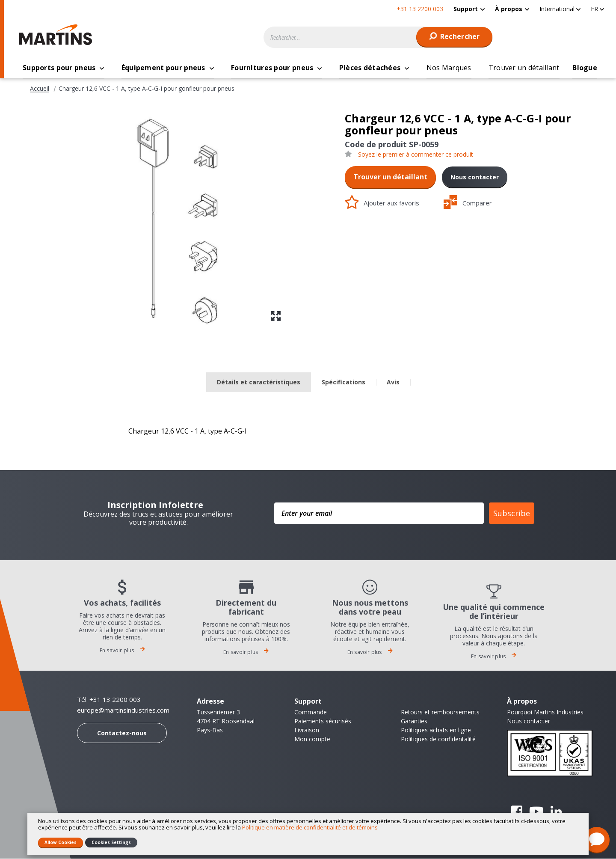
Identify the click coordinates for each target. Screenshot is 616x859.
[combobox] (378, 37)
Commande (311, 712)
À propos (509, 9)
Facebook (517, 812)
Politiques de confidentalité (438, 739)
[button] (560, 9)
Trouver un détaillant (390, 177)
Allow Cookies (61, 842)
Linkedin (556, 812)
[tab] (259, 383)
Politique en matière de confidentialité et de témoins (310, 827)
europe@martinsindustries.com (123, 711)
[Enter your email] (379, 514)
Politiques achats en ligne (436, 730)
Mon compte (312, 739)
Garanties (414, 721)
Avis (393, 382)
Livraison (307, 730)
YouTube (536, 812)
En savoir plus (122, 651)
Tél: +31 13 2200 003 (109, 700)
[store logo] (58, 35)
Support (466, 9)
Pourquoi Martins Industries (545, 712)
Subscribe (512, 514)
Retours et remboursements (440, 712)
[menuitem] (469, 9)
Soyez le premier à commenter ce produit (416, 155)
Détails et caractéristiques (259, 382)
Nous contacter (475, 177)
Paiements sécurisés (323, 721)
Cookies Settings (111, 842)
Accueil (40, 89)
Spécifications (344, 382)
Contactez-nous (122, 733)
